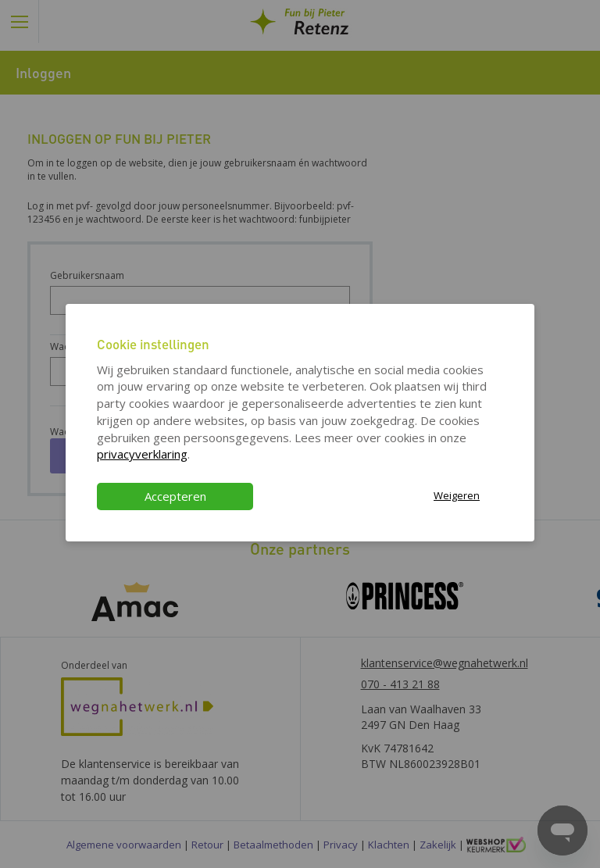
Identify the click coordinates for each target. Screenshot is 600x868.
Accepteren (175, 496)
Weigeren (457, 495)
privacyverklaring (142, 454)
